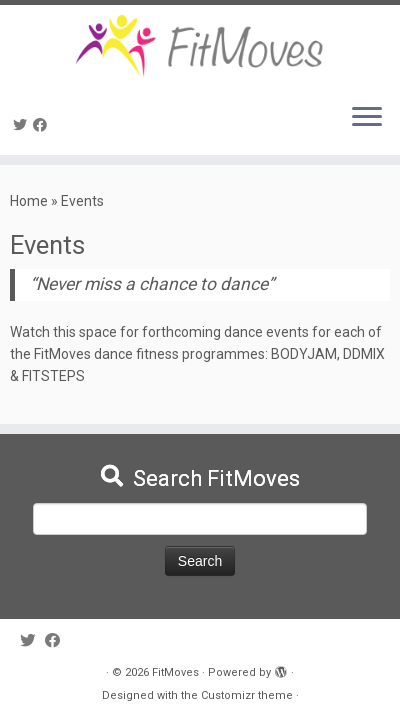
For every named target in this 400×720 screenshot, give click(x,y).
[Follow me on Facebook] (43, 125)
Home (29, 201)
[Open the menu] (367, 119)
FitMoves (175, 672)
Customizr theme (247, 695)
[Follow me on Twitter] (23, 125)
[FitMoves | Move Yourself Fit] (200, 46)
